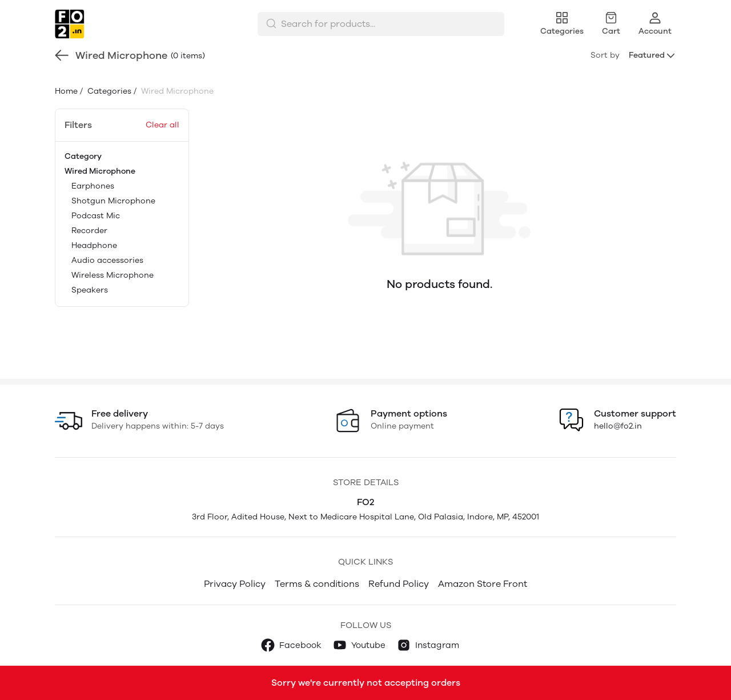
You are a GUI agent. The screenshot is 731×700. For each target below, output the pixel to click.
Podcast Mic (96, 216)
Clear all (162, 125)
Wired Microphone (100, 171)
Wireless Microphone (113, 275)
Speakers (90, 290)
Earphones (93, 186)
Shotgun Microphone (113, 201)
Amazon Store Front (483, 584)
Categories (108, 91)
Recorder (89, 231)
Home (66, 91)
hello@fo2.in (618, 426)
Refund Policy (399, 584)
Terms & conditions (317, 584)
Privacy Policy (235, 584)
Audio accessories (107, 260)
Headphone (94, 245)
